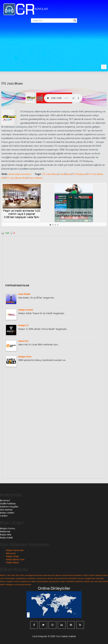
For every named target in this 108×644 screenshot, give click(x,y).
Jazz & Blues (35, 178)
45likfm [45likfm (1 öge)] (3, 575)
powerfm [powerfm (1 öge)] (56, 582)
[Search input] (53, 20)
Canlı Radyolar (40, 636)
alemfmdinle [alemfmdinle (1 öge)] (68, 575)
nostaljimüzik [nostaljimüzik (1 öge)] (25, 582)
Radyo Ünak (12, 556)
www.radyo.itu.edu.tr (20, 174)
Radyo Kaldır (6, 538)
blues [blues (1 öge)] (105, 575)
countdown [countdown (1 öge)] (31, 578)
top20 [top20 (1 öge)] (106, 582)
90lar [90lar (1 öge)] (22, 575)
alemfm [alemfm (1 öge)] (59, 575)
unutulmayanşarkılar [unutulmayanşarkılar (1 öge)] (23, 585)
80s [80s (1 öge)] (18, 575)
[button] (50, 225)
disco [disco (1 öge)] (56, 578)
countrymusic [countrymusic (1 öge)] (42, 578)
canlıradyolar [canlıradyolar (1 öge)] (10, 578)
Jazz (62, 174)
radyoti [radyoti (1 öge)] (87, 582)
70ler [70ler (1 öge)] (9, 575)
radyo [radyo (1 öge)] (63, 582)
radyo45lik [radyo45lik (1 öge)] (70, 582)
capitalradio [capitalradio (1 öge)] (21, 578)
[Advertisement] (56, 47)
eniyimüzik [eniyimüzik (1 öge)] (63, 578)
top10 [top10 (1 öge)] (101, 582)
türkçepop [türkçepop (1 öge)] (9, 585)
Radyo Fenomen (15, 550)
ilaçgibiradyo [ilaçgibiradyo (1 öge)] (90, 578)
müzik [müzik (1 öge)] (16, 582)
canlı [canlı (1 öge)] (2, 578)
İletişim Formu (8, 528)
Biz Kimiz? (5, 501)
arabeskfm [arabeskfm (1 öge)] (78, 575)
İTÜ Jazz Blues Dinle (16, 178)
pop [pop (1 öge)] (50, 582)
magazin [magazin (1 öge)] (10, 582)
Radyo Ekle (6, 535)
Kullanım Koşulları (9, 507)
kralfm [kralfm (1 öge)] (3, 582)
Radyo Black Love (15, 559)
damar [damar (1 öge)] (51, 578)
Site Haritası (6, 510)
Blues (68, 174)
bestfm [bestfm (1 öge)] (92, 575)
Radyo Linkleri (7, 513)
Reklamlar (5, 532)
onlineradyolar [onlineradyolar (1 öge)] (42, 582)
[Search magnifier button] (75, 20)
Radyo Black (13, 563)
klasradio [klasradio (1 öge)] (100, 578)
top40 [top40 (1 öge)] (2, 585)
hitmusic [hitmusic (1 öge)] (81, 578)
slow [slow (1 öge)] (96, 582)
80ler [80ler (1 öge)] (13, 575)
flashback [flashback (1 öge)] (72, 578)
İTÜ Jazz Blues (12, 83)
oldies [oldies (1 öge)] (34, 582)
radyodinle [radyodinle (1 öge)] (79, 582)
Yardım (4, 516)
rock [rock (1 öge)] (92, 582)
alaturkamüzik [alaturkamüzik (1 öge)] (49, 575)
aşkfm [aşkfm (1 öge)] (86, 575)
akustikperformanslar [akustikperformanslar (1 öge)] (34, 575)
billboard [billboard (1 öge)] (99, 575)
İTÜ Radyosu (79, 174)
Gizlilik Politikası (8, 504)
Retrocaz (11, 553)
